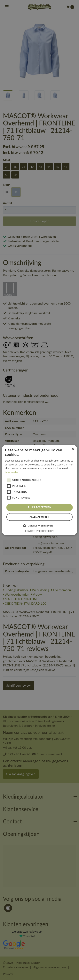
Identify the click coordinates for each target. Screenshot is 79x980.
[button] (39, 526)
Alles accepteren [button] (39, 507)
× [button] (73, 449)
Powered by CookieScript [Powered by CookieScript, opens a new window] (39, 531)
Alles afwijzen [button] (40, 517)
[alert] (39, 490)
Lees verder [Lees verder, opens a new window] (12, 472)
